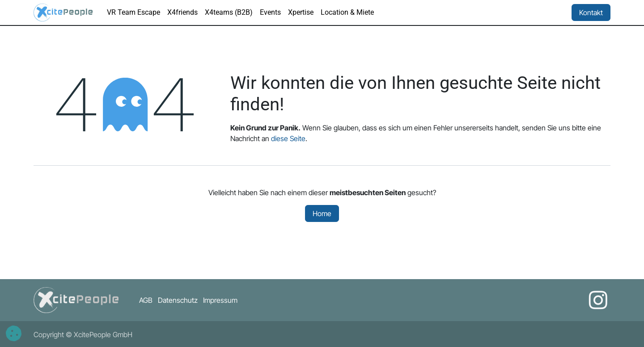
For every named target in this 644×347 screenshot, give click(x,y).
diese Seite (288, 138)
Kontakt (591, 13)
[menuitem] (133, 13)
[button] (14, 333)
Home (322, 213)
